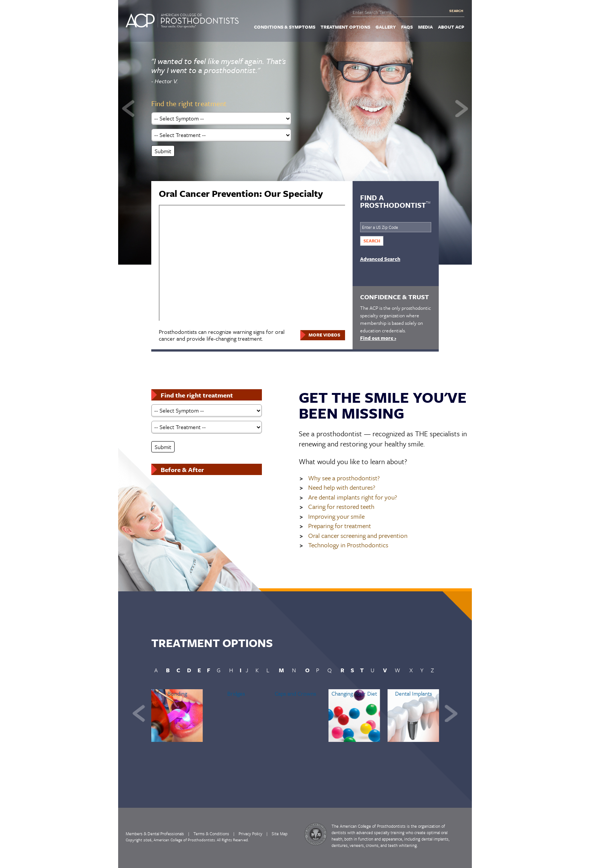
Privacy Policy (250, 834)
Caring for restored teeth (341, 507)
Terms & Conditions (211, 834)
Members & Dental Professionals (155, 834)
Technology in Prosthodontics (348, 545)
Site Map (280, 834)
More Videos (324, 335)
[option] (295, 136)
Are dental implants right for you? (353, 497)
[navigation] (295, 26)
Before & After (182, 470)
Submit (163, 151)
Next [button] (462, 108)
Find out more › (378, 338)
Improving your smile (336, 517)
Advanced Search (380, 259)
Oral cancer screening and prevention (358, 536)
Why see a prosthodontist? (344, 478)
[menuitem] (285, 27)
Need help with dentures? (342, 488)
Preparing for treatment (340, 526)
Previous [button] (128, 108)
